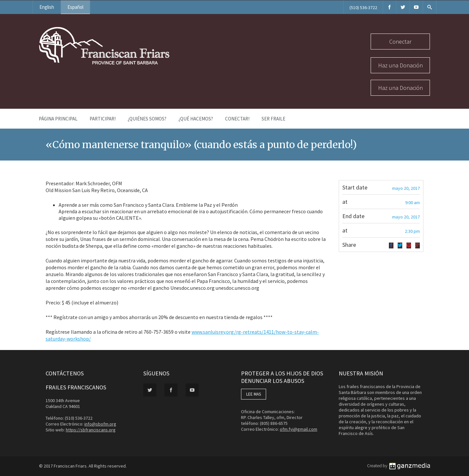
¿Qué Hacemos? (196, 119)
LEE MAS (254, 394)
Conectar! (237, 119)
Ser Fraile (273, 119)
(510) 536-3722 (363, 7)
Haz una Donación (400, 65)
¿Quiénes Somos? (147, 119)
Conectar (400, 42)
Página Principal (58, 119)
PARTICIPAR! (103, 119)
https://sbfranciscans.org (91, 430)
